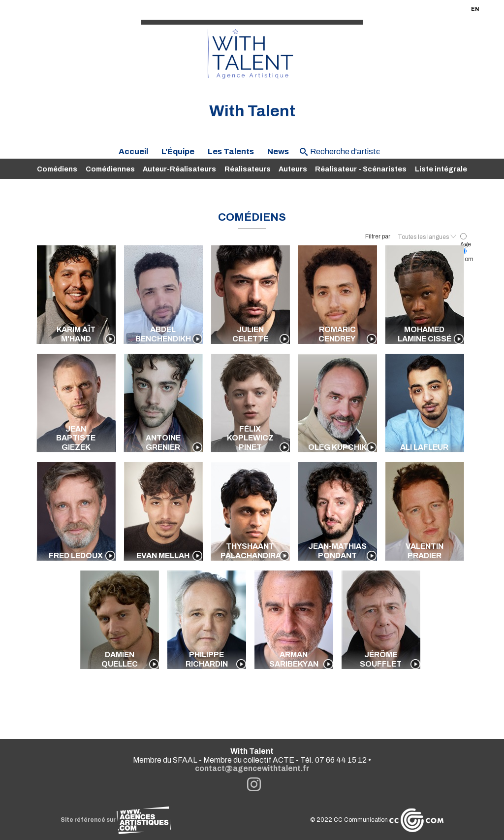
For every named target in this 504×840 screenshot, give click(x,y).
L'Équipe (178, 151)
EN (475, 9)
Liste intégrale (441, 169)
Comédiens (57, 169)
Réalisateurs (248, 169)
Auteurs (293, 169)
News (278, 151)
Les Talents (231, 151)
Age (466, 241)
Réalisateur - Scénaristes (361, 169)
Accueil (133, 151)
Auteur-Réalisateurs (179, 169)
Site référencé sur (116, 820)
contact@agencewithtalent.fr (252, 768)
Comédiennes (110, 169)
